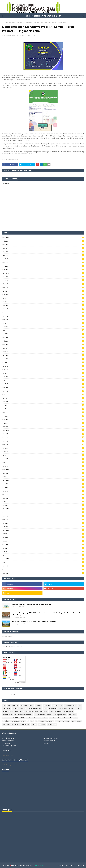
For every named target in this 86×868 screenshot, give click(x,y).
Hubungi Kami (80, 865)
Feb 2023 (43, 341)
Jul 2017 (43, 548)
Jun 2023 (43, 327)
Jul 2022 (43, 362)
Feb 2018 (43, 534)
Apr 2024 (43, 302)
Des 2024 (43, 273)
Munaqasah (6, 718)
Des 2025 (43, 245)
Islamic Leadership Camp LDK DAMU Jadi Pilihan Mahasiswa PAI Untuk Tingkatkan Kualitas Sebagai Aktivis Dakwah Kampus (48, 614)
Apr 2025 (43, 266)
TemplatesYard (18, 865)
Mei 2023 (43, 330)
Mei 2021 (43, 412)
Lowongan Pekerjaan (60, 715)
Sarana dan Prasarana (47, 721)
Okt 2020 (43, 437)
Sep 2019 (43, 480)
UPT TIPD (46, 743)
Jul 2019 (43, 487)
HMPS (71, 708)
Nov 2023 (43, 309)
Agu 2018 (43, 520)
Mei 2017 (43, 555)
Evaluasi (55, 705)
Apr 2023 (43, 334)
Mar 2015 (43, 573)
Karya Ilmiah (44, 712)
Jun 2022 (43, 366)
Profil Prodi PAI (69, 865)
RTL (27, 721)
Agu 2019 (43, 484)
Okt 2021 (43, 395)
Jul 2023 (43, 323)
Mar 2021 (43, 420)
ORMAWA (15, 718)
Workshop (42, 724)
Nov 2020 (43, 434)
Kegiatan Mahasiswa (56, 712)
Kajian (22, 712)
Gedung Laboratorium (19, 708)
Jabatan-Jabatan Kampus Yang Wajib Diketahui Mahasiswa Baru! (34, 621)
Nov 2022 (43, 348)
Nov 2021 (43, 391)
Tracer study (26, 724)
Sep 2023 (43, 316)
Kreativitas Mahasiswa (9, 715)
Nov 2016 (43, 566)
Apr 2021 (43, 416)
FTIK (61, 705)
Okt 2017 (43, 541)
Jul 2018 (43, 523)
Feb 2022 (43, 380)
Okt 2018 (43, 512)
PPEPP (22, 718)
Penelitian (53, 718)
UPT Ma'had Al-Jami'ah (9, 746)
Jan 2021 (43, 427)
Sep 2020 (43, 441)
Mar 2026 (43, 237)
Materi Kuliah (72, 715)
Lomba (49, 715)
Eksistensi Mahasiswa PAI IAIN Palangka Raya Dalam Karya (31, 604)
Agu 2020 (43, 445)
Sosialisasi (66, 721)
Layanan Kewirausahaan (25, 715)
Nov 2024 (43, 277)
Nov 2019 (43, 473)
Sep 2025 (43, 252)
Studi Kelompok (76, 721)
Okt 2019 (43, 477)
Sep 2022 (43, 355)
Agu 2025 (43, 255)
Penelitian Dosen (63, 718)
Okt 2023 (43, 312)
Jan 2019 (43, 505)
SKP (37, 721)
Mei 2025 (43, 262)
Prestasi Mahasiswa (14, 22)
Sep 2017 (43, 545)
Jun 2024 (43, 295)
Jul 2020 (43, 448)
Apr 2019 (43, 495)
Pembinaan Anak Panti (41, 718)
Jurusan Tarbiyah (8, 712)
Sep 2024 (43, 284)
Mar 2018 (43, 530)
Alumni (31, 705)
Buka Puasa (47, 705)
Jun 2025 (43, 259)
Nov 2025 (43, 248)
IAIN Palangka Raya (8, 738)
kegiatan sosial (52, 724)
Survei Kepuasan (8, 724)
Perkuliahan (6, 721)
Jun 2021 (43, 409)
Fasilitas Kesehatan (70, 705)
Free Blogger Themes (38, 865)
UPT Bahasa (6, 743)
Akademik (15, 705)
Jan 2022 (43, 384)
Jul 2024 (43, 291)
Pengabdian (74, 718)
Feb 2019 (43, 502)
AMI (4, 705)
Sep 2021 (43, 398)
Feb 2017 (43, 562)
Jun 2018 (43, 527)
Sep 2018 (43, 516)
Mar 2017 (43, 559)
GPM (80, 705)
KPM (17, 712)
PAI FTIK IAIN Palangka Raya (11, 35)
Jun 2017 (43, 552)
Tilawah (17, 724)
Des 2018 (43, 509)
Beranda (5, 22)
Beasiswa (38, 705)
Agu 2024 (43, 287)
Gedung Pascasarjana (35, 708)
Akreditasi (24, 705)
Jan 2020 (43, 466)
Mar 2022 (43, 377)
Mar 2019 (43, 498)
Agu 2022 (43, 359)
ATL (9, 705)
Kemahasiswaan (69, 712)
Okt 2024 (43, 280)
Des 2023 (43, 305)
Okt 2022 (43, 352)
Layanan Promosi (40, 715)
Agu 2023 (43, 320)
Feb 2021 (43, 423)
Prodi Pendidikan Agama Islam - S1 (43, 16)
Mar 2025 (43, 270)
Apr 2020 (43, 455)
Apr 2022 (43, 373)
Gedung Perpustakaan (50, 708)
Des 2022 (43, 345)
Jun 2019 (43, 491)
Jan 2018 (43, 537)
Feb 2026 (43, 241)
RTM (32, 721)
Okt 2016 (43, 570)
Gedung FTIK (7, 708)
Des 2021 (43, 387)
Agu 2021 (43, 402)
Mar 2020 (43, 459)
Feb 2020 (43, 462)
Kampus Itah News (8, 741)
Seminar (58, 721)
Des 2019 (43, 470)
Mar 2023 (43, 337)
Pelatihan (29, 718)
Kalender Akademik (32, 712)
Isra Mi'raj (78, 708)
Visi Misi (34, 724)
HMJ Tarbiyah (63, 708)
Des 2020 (43, 430)
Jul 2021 (43, 405)
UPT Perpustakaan (49, 741)
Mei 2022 (43, 370)
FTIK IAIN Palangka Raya (51, 738)
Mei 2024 (43, 298)
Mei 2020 (43, 452)
